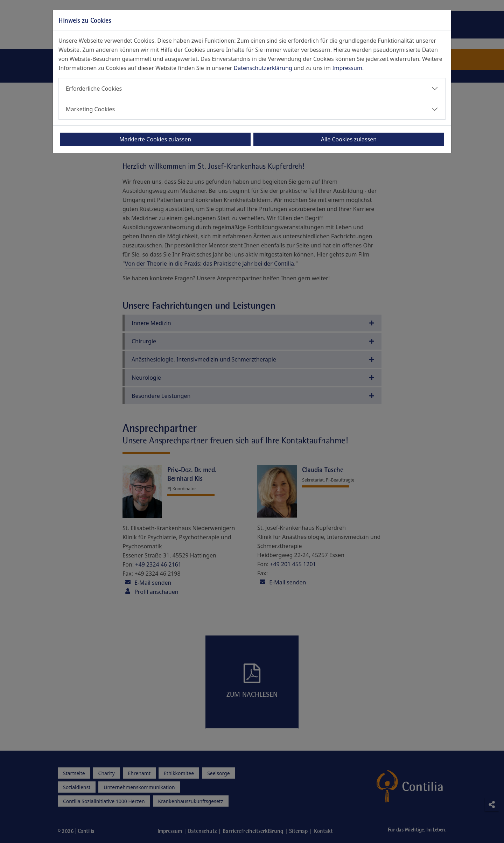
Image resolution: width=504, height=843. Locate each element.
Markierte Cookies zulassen (155, 139)
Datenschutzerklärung (263, 68)
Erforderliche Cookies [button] (94, 89)
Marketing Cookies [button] (90, 109)
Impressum (347, 68)
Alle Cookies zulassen (349, 139)
